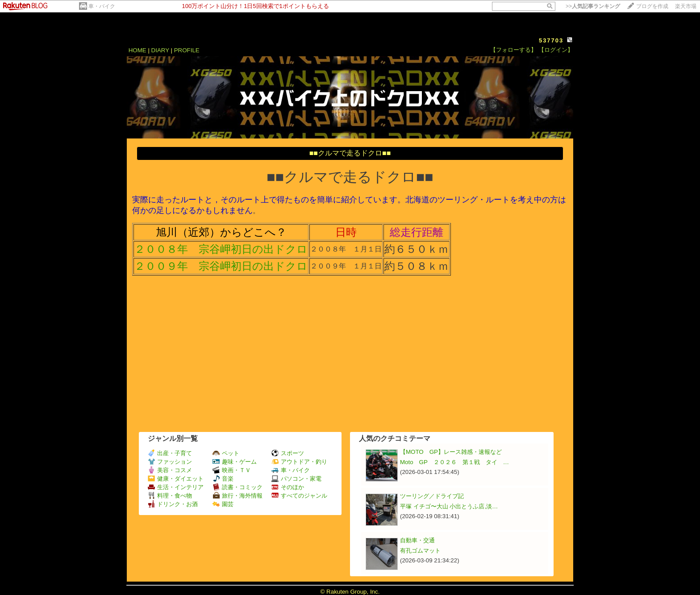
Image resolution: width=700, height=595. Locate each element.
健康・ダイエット (176, 479)
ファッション (170, 462)
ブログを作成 (652, 6)
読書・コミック (237, 487)
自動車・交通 (417, 540)
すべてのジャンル (299, 496)
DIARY (160, 50)
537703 (551, 40)
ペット (226, 453)
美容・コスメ (170, 470)
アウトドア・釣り (299, 462)
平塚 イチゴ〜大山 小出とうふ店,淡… (449, 506)
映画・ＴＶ (232, 470)
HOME (137, 50)
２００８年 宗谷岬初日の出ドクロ (221, 249)
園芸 (223, 504)
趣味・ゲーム (235, 462)
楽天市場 (686, 6)
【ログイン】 (556, 50)
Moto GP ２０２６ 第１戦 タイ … (454, 462)
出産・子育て (170, 453)
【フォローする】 (513, 50)
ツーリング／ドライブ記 (432, 496)
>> (593, 6)
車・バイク (102, 6)
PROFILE (187, 50)
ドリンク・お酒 (173, 504)
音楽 (223, 479)
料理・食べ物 (170, 496)
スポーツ (288, 453)
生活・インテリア (176, 487)
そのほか (288, 487)
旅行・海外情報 (237, 496)
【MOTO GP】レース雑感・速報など (451, 452)
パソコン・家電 (296, 479)
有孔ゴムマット (420, 551)
